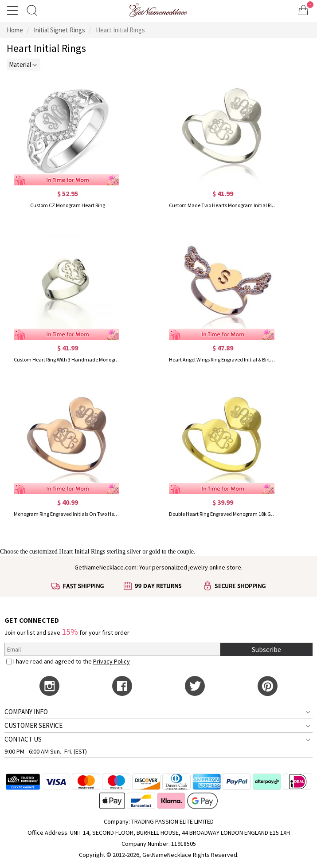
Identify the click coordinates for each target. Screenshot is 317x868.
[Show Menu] (14, 10)
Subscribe (266, 649)
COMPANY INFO (26, 712)
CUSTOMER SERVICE (33, 725)
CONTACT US (23, 739)
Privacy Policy (112, 661)
